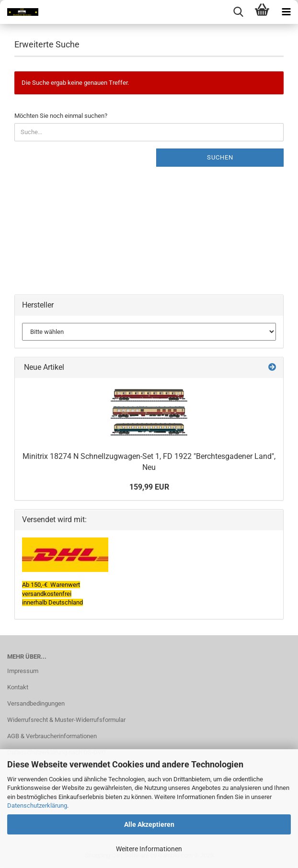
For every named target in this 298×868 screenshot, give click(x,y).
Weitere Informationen (149, 849)
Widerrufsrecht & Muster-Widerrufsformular (66, 720)
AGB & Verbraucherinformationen (52, 736)
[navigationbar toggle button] (286, 12)
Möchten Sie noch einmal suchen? (61, 116)
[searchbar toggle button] (238, 12)
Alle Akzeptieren (149, 824)
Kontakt (18, 687)
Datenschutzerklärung (37, 805)
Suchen (220, 157)
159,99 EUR (149, 487)
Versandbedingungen (36, 703)
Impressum (23, 671)
